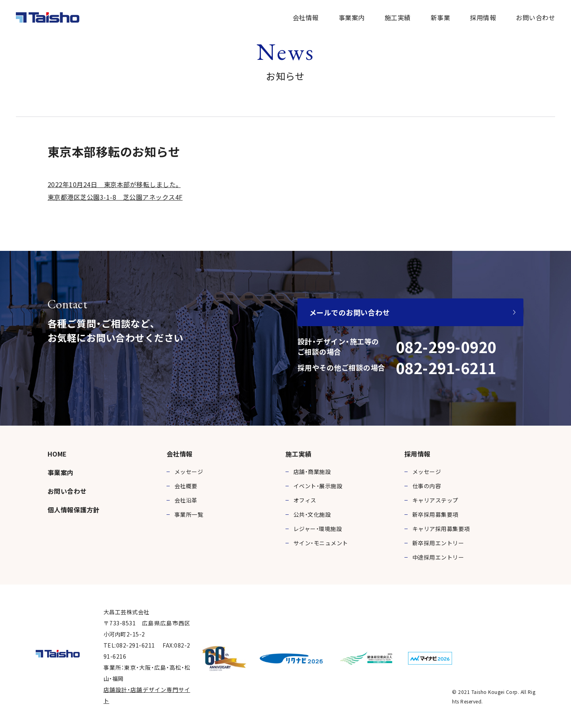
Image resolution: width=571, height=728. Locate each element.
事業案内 (352, 17)
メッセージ (189, 472)
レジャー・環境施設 (318, 529)
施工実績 (398, 17)
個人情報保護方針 (74, 510)
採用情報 (483, 17)
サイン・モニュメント (321, 543)
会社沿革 (186, 500)
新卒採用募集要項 (435, 514)
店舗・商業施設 (312, 472)
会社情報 (306, 17)
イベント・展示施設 (318, 486)
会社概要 (186, 486)
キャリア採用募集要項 (441, 529)
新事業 (440, 17)
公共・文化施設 (312, 514)
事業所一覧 (189, 514)
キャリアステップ (435, 500)
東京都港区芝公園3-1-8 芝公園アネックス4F (115, 197)
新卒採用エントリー (438, 543)
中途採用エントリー (438, 557)
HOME (57, 454)
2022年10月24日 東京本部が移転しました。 (114, 184)
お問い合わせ (536, 17)
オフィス (305, 500)
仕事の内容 (427, 486)
